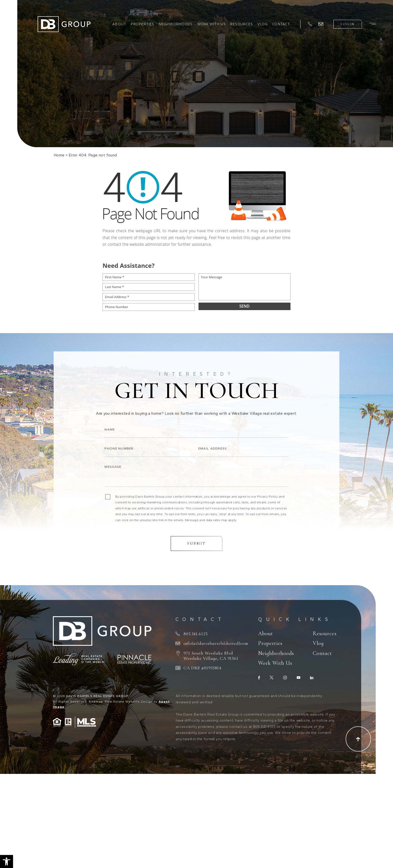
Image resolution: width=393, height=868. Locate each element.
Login (348, 24)
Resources (242, 24)
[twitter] (272, 678)
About (119, 24)
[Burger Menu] (372, 24)
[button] (7, 861)
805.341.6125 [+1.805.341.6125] (196, 634)
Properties (142, 24)
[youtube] (299, 678)
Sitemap (96, 701)
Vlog (263, 24)
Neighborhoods (176, 24)
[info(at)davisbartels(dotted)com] (321, 24)
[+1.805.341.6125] (310, 24)
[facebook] (259, 678)
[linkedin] (312, 678)
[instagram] (285, 678)
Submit (197, 551)
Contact (281, 24)
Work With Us (212, 24)
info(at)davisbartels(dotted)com (216, 643)
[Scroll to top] (358, 739)
